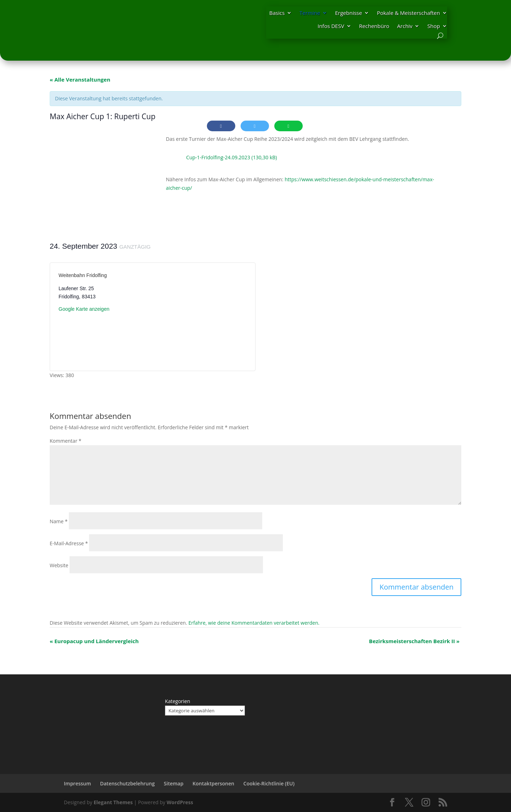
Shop (434, 26)
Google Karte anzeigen (84, 309)
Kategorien (178, 701)
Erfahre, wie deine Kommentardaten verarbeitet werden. (254, 623)
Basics (277, 13)
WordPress (180, 802)
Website (59, 565)
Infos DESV (331, 26)
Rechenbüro (374, 26)
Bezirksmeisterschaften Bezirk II (414, 641)
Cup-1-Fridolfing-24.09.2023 (218, 157)
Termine (310, 13)
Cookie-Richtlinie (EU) (269, 783)
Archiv (405, 26)
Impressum (77, 783)
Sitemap (174, 783)
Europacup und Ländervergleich (94, 641)
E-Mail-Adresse (69, 543)
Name (59, 521)
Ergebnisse (348, 13)
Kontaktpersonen (214, 783)
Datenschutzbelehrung (127, 783)
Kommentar (65, 441)
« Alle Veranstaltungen (80, 79)
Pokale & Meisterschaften (408, 13)
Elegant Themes (113, 802)
